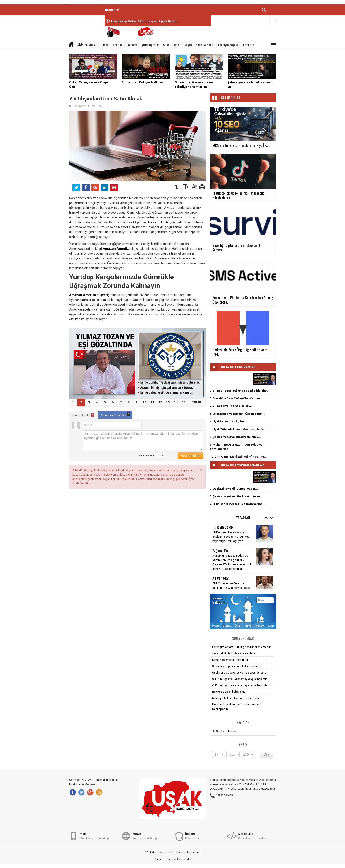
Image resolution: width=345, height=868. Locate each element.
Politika (118, 45)
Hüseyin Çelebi (223, 527)
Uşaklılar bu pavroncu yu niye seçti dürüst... (239, 673)
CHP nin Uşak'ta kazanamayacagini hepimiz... (241, 679)
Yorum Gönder (83, 415)
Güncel (105, 45)
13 (168, 402)
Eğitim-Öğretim (150, 45)
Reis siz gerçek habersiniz (229, 692)
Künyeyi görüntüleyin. (146, 836)
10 (144, 402)
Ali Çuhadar (221, 578)
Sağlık (188, 45)
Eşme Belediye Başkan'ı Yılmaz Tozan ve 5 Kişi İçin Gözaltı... (145, 21)
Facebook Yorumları (115, 415)
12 (160, 402)
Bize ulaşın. (192, 836)
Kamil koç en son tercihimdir (230, 660)
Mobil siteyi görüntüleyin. (95, 836)
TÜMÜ (196, 402)
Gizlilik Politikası (226, 731)
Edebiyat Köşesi (228, 45)
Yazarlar (90, 45)
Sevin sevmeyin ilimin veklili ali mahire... (237, 666)
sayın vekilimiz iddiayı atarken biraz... (235, 653)
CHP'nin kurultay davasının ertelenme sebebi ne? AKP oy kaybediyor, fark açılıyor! (231, 537)
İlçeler (177, 45)
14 (176, 402)
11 (152, 402)
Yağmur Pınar (222, 550)
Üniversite (248, 45)
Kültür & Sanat (205, 45)
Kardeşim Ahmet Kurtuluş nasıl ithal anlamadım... (243, 647)
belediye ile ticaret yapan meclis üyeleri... (238, 698)
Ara (267, 755)
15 (184, 402)
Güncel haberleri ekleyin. (253, 836)
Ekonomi (131, 45)
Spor (166, 45)
